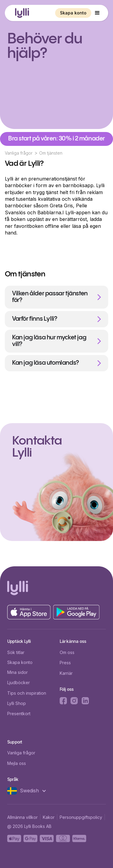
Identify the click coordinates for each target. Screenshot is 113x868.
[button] (97, 13)
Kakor (49, 817)
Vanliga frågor (19, 153)
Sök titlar (16, 652)
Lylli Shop (17, 703)
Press (65, 663)
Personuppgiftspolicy (81, 817)
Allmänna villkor (22, 817)
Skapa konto (73, 13)
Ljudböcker (19, 682)
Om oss (67, 652)
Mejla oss (17, 763)
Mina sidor (17, 672)
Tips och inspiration (27, 693)
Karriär (66, 673)
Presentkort (19, 714)
